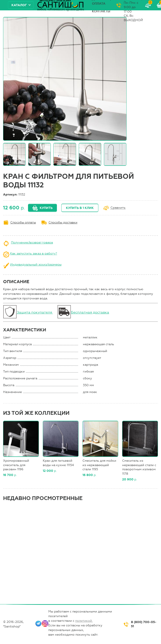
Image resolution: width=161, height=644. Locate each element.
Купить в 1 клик (80, 208)
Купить (46, 208)
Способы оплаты (23, 222)
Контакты (101, 11)
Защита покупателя (35, 312)
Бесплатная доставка (90, 312)
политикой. (84, 621)
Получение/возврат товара (32, 243)
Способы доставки (63, 222)
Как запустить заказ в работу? (34, 254)
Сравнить (118, 208)
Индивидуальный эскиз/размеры (36, 265)
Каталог (19, 5)
